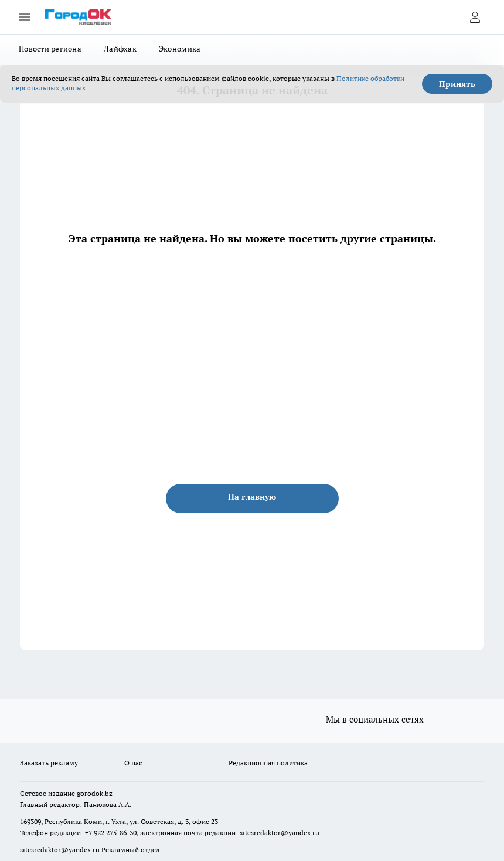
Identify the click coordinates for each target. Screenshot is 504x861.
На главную (252, 497)
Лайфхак (120, 49)
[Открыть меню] (25, 17)
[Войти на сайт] (475, 17)
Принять (457, 84)
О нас (133, 763)
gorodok (90, 793)
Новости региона (50, 49)
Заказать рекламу (49, 763)
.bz (108, 793)
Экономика (180, 49)
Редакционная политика (268, 763)
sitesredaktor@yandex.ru (280, 833)
